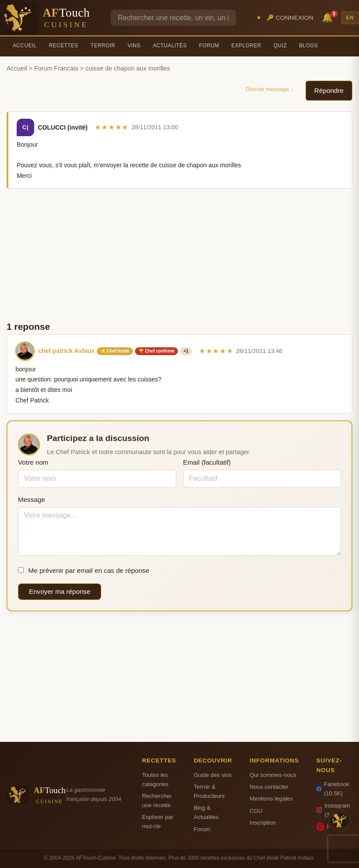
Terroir (103, 46)
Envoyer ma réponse (60, 591)
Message (32, 499)
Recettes (64, 46)
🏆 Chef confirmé (156, 351)
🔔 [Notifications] (329, 17)
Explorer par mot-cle (158, 822)
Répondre (329, 90)
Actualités (170, 46)
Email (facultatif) (207, 462)
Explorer (246, 46)
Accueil (25, 46)
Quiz (280, 46)
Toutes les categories (155, 780)
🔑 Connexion (290, 18)
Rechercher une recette (157, 801)
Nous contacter (269, 787)
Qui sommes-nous (273, 775)
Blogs (308, 46)
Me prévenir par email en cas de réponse (84, 570)
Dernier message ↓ (270, 89)
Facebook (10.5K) (333, 789)
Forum (209, 46)
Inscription (263, 823)
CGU (256, 811)
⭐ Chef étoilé (115, 351)
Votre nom (33, 462)
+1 (186, 351)
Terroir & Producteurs (209, 791)
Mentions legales (271, 799)
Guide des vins (213, 775)
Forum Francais (56, 68)
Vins (134, 46)
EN (350, 18)
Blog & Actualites (206, 812)
